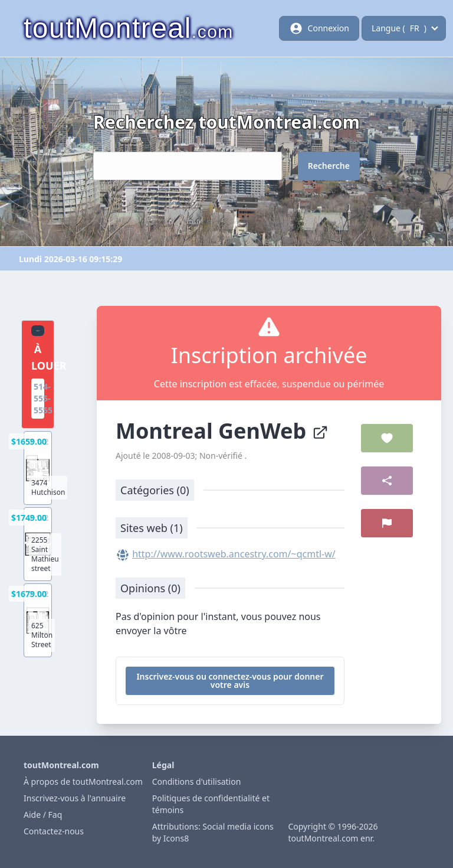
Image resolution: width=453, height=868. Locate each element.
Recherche (329, 166)
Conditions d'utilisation (197, 781)
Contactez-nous (54, 831)
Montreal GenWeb (222, 431)
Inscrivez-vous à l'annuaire (75, 798)
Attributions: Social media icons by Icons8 (213, 832)
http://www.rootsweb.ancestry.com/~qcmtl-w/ (234, 554)
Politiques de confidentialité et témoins (211, 804)
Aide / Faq (43, 815)
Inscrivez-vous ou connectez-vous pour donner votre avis (230, 681)
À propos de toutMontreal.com (83, 781)
